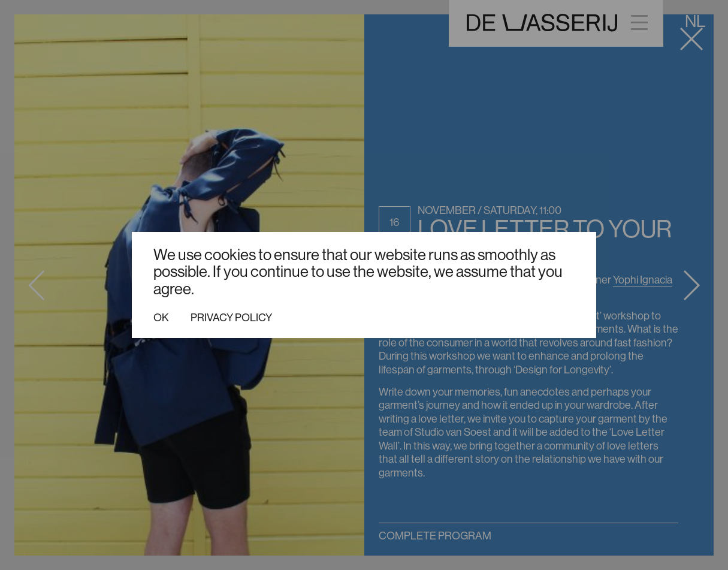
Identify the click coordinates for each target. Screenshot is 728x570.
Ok (161, 318)
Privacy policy (231, 318)
